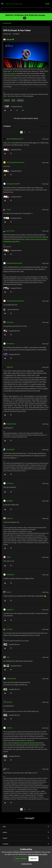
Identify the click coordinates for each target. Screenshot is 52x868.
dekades (9, 39)
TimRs (9, 557)
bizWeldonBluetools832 (14, 263)
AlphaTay (10, 367)
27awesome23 (11, 679)
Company (26, 844)
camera (7, 100)
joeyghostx (10, 610)
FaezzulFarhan (11, 424)
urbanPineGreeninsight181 (15, 301)
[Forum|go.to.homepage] (14, 4)
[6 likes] (12, 218)
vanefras (9, 728)
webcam (20, 100)
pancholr (9, 702)
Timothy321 (10, 575)
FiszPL (9, 209)
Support (26, 838)
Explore (26, 832)
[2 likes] (12, 331)
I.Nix (8, 657)
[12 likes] (13, 106)
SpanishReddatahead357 (15, 139)
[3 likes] (12, 171)
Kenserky (9, 629)
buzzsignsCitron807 (13, 184)
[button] (2, 4)
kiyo (13, 100)
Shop (26, 826)
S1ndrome (10, 483)
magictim (10, 518)
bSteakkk (9, 501)
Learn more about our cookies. (37, 854)
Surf (8, 769)
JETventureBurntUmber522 (15, 162)
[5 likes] (12, 150)
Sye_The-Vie (10, 231)
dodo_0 (9, 592)
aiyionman (10, 322)
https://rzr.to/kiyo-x (10, 73)
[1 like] (11, 309)
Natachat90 (10, 449)
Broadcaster (7, 23)
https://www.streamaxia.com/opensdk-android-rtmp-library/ (24, 743)
